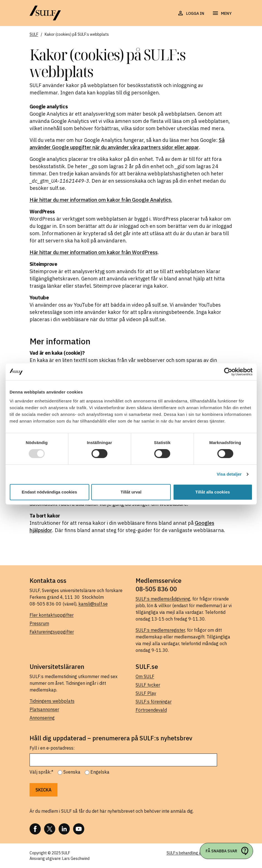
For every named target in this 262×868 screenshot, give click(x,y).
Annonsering (42, 718)
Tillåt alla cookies (213, 492)
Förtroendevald (151, 710)
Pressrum (39, 623)
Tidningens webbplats (52, 701)
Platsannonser (44, 709)
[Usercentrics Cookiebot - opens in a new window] (228, 372)
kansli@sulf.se (93, 604)
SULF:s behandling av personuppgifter (200, 853)
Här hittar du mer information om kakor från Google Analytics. (101, 200)
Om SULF (145, 676)
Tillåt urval (131, 492)
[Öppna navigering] (222, 13)
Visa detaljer (229, 474)
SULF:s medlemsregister (160, 630)
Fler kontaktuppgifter (52, 615)
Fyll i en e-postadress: (52, 748)
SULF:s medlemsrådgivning (163, 599)
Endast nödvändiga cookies (49, 492)
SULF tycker (148, 685)
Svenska (72, 772)
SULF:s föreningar (154, 702)
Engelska (100, 772)
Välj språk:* (41, 772)
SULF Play (146, 693)
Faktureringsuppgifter (52, 632)
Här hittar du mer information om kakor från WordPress (94, 252)
